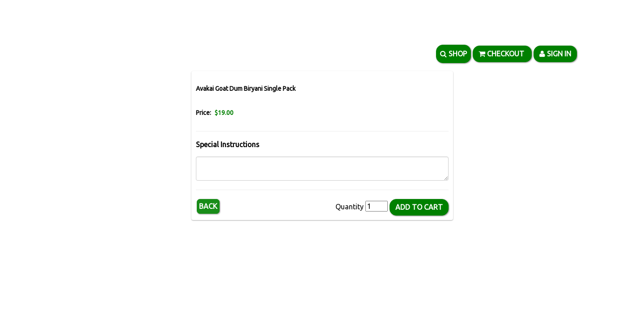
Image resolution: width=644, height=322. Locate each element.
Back (208, 206)
